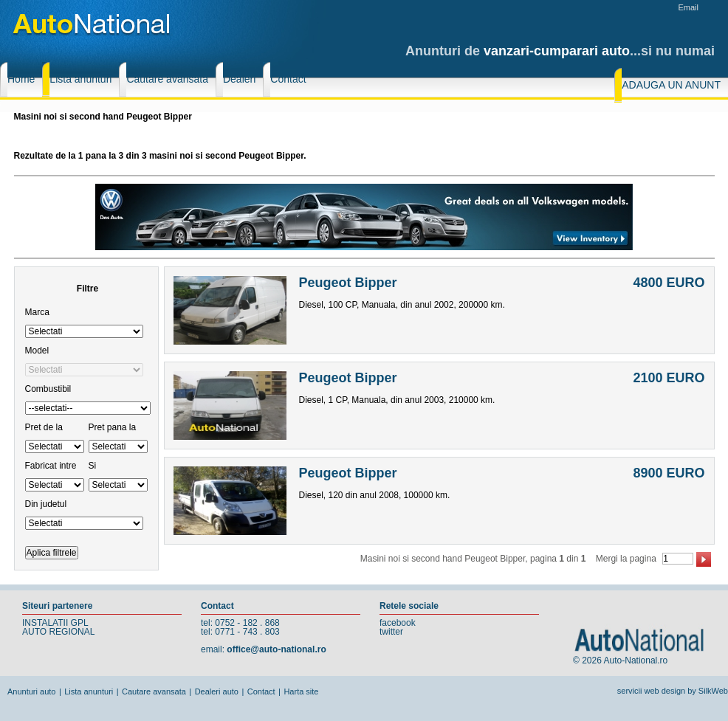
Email (688, 7)
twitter (391, 632)
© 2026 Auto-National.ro (620, 660)
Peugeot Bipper (348, 283)
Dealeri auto (217, 691)
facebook (398, 623)
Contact (261, 691)
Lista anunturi (89, 691)
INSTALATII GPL (55, 623)
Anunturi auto (31, 691)
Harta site (301, 691)
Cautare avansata (154, 691)
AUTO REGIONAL (58, 632)
